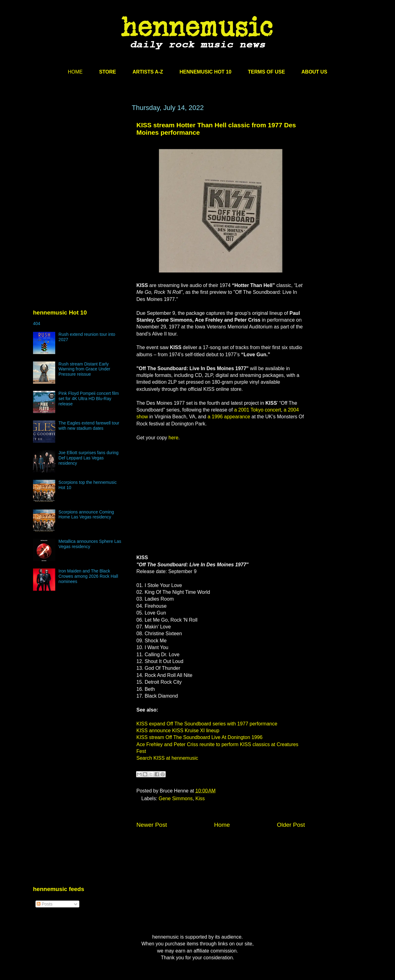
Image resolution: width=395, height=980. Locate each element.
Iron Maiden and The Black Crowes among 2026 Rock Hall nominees (88, 576)
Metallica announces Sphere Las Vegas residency (90, 544)
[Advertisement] (79, 163)
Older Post (291, 825)
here (173, 438)
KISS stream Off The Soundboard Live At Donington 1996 (200, 737)
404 (37, 323)
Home (222, 825)
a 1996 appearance (229, 417)
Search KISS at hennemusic (167, 758)
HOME (75, 72)
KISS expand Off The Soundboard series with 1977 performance (207, 724)
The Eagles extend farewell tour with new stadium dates (89, 426)
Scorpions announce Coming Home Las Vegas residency (86, 515)
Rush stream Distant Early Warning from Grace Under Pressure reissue (85, 369)
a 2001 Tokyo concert (258, 410)
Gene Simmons (176, 798)
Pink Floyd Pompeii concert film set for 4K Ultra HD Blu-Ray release (89, 399)
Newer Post (152, 825)
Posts (45, 904)
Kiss (200, 798)
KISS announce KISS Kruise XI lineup (178, 731)
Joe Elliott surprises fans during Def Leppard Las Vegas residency (89, 458)
